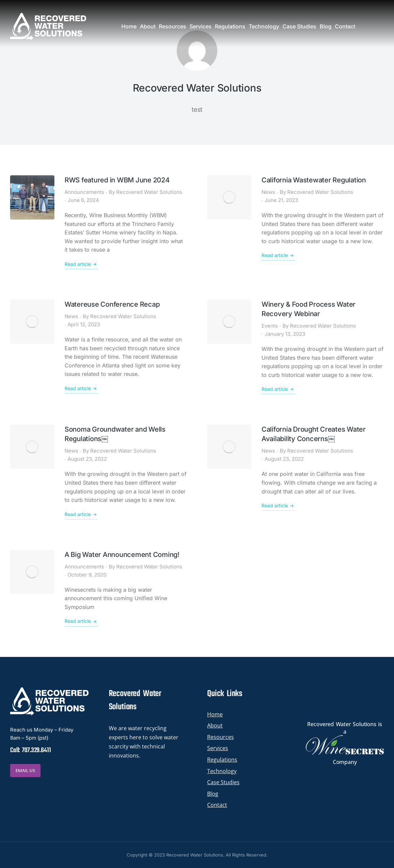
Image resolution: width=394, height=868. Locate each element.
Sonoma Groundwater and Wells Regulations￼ (115, 434)
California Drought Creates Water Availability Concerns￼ (314, 434)
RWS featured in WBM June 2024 (117, 180)
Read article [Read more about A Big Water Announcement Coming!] (81, 621)
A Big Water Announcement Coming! (122, 555)
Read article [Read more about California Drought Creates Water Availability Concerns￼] (278, 506)
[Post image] (32, 197)
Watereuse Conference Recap (112, 304)
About (215, 725)
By (145, 192)
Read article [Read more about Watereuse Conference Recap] (81, 388)
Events (270, 326)
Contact (217, 805)
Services (218, 748)
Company (345, 762)
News (268, 192)
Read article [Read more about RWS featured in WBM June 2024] (81, 264)
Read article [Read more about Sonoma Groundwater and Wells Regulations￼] (81, 514)
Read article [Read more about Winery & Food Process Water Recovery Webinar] (278, 389)
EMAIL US (25, 770)
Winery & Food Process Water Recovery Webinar (309, 309)
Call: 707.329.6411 (31, 750)
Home (215, 714)
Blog (213, 794)
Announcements (84, 192)
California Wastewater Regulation (314, 180)
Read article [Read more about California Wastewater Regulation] (278, 255)
